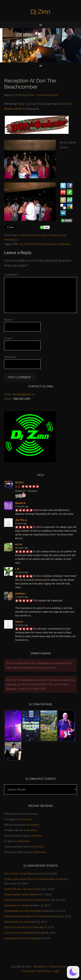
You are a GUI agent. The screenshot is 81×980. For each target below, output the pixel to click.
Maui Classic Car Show (17, 922)
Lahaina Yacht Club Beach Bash (22, 933)
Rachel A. (21, 503)
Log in (56, 971)
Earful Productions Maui (33, 235)
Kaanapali (64, 244)
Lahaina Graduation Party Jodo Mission (27, 900)
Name (9, 319)
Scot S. (19, 622)
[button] (73, 972)
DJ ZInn (24, 244)
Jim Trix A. (21, 520)
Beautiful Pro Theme (45, 966)
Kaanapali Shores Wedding (20, 938)
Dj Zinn (40, 12)
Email (9, 338)
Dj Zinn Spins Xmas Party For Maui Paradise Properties (36, 879)
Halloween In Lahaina (17, 905)
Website (10, 357)
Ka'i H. (19, 544)
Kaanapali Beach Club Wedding (22, 911)
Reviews (33, 814)
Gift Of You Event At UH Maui (21, 927)
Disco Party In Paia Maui (18, 873)
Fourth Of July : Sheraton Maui (22, 889)
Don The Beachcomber (44, 244)
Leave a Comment (48, 95)
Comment (11, 274)
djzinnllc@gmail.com (24, 394)
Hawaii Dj (54, 235)
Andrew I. (21, 594)
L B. (18, 569)
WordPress (44, 971)
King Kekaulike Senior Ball (19, 894)
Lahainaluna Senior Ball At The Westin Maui (29, 916)
